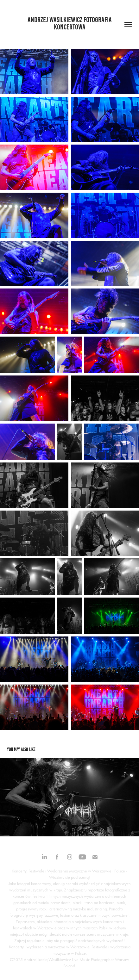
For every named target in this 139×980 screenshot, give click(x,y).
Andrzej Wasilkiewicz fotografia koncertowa (70, 23)
